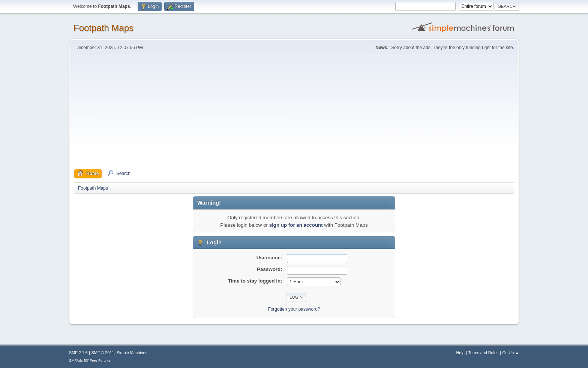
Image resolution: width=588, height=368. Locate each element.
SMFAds (76, 360)
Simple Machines (132, 353)
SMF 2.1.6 (78, 353)
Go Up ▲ (511, 353)
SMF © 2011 (103, 353)
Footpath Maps (103, 28)
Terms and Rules (484, 353)
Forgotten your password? (294, 309)
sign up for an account (296, 225)
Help (460, 353)
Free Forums (100, 360)
